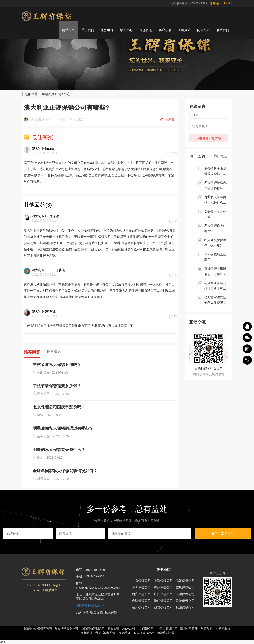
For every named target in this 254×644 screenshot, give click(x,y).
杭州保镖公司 (163, 587)
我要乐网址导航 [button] (106, 633)
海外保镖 (82, 612)
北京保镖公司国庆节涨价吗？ (59, 407)
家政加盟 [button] (113, 629)
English (228, 4)
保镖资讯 (146, 30)
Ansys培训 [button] (129, 629)
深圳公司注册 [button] (189, 629)
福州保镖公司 (185, 608)
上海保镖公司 (163, 581)
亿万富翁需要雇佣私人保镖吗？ (215, 300)
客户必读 (165, 30)
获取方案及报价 (223, 534)
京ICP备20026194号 (90, 605)
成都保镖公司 (163, 608)
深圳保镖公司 (141, 587)
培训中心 (126, 30)
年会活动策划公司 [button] (66, 629)
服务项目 (107, 30)
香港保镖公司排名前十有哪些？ (215, 271)
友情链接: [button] (30, 629)
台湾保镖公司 (141, 601)
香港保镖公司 (185, 601)
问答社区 (204, 30)
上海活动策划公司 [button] (93, 629)
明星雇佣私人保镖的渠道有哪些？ (63, 428)
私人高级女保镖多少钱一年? (215, 243)
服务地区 (163, 570)
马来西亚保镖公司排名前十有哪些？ (215, 286)
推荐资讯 (54, 352)
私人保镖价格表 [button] (144, 633)
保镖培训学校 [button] (166, 633)
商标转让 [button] (87, 633)
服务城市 (215, 4)
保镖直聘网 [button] (45, 629)
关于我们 (88, 30)
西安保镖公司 (141, 594)
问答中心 (64, 94)
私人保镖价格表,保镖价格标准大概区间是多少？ (216, 186)
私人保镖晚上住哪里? (215, 228)
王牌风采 (184, 30)
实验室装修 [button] (223, 629)
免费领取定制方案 (209, 138)
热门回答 (197, 156)
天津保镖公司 (185, 594)
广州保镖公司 (163, 594)
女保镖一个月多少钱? (215, 214)
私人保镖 (111, 612)
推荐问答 (32, 352)
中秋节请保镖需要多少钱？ (57, 386)
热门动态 (221, 156)
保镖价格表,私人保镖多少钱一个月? (216, 172)
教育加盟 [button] (207, 629)
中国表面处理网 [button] (167, 629)
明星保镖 (96, 612)
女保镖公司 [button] (146, 629)
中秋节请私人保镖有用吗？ (57, 365)
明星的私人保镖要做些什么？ (59, 450)
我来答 (170, 119)
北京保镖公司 (141, 581)
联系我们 (223, 30)
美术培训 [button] (125, 633)
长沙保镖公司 (141, 608)
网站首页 (68, 30)
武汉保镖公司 (185, 581)
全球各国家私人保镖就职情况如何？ (65, 471)
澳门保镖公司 (163, 601)
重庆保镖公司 (185, 587)
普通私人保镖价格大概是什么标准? (215, 200)
